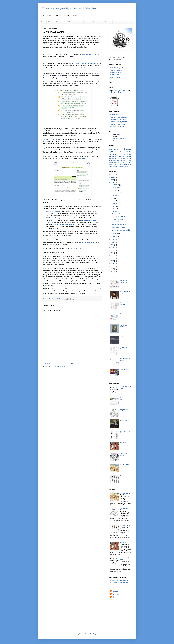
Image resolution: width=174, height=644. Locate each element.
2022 (113, 239)
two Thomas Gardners (78, 248)
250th (50, 22)
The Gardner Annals (124, 158)
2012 (113, 266)
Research (129, 162)
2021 (113, 242)
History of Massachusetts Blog (120, 580)
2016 (113, 256)
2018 (113, 250)
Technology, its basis (118, 227)
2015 (113, 258)
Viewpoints (121, 156)
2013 (113, 264)
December (116, 185)
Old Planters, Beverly (53, 211)
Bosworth (112, 156)
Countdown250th (114, 162)
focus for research (73, 240)
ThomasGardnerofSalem (118, 124)
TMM (69, 22)
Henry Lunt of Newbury (118, 126)
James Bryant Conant (124, 348)
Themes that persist (116, 70)
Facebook (124, 90)
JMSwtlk (115, 597)
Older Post (98, 363)
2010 (113, 272)
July (114, 198)
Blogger (95, 634)
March (115, 209)
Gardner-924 (82, 158)
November (116, 188)
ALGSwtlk (116, 594)
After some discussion (50, 139)
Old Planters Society (53, 218)
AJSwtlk (115, 591)
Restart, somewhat (116, 72)
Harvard (113, 154)
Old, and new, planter (89, 54)
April (114, 206)
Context (111, 164)
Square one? (116, 214)
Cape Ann (126, 166)
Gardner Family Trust (117, 68)
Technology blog (116, 92)
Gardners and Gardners (124, 304)
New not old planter (118, 219)
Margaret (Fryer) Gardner (120, 222)
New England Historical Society (120, 583)
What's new (60, 22)
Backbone (112, 158)
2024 (113, 180)
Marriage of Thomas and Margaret (124, 282)
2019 (113, 247)
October (115, 190)
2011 (113, 269)
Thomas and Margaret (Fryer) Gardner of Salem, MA (69, 8)
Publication (120, 166)
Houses (120, 161)
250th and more (115, 77)
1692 (122, 162)
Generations (112, 161)
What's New (116, 90)
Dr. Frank (125, 152)
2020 (113, 245)
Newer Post (47, 363)
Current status (115, 75)
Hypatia (114, 211)
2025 (113, 177)
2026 (113, 175)
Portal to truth (115, 115)
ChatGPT (123, 336)
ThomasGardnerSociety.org (119, 117)
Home (43, 22)
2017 (113, 253)
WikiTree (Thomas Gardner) (119, 119)
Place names (113, 166)
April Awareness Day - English (125, 432)
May (114, 204)
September (116, 193)
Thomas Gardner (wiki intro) (119, 122)
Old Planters (127, 161)
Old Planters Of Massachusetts (66, 224)
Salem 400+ (123, 442)
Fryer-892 (59, 76)
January (115, 236)
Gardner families (119, 164)
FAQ (81, 270)
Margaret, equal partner (119, 225)
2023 (113, 183)
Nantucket (128, 164)
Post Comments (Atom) (58, 367)
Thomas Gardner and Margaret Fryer (87, 64)
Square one (61, 289)
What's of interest (125, 476)
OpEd (112, 152)
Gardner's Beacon (104, 22)
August (115, 196)
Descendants (90, 22)
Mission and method (119, 139)
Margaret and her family (87, 242)
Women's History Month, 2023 (121, 230)
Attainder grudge (125, 465)
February (115, 233)
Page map (78, 22)
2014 (113, 261)
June (114, 201)
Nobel (129, 156)
